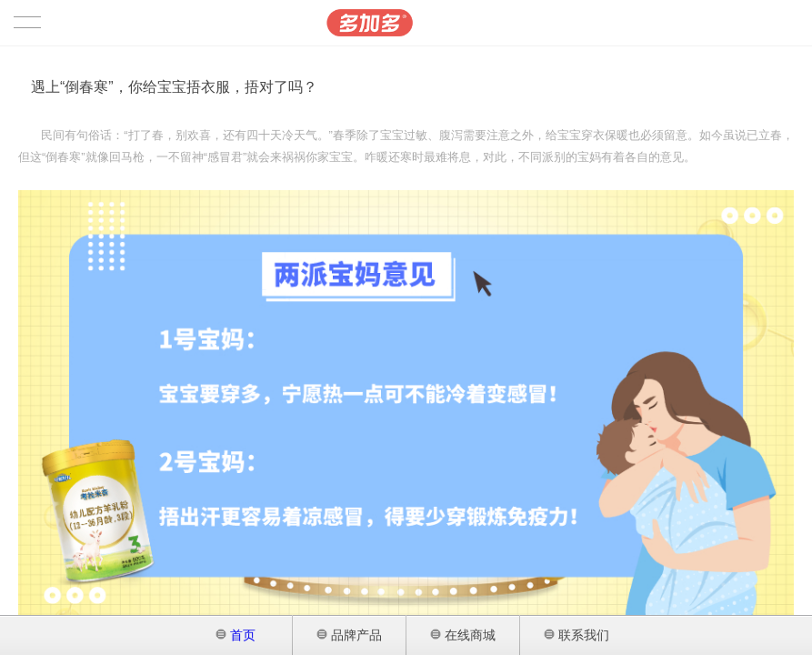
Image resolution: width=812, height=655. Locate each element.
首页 (236, 635)
